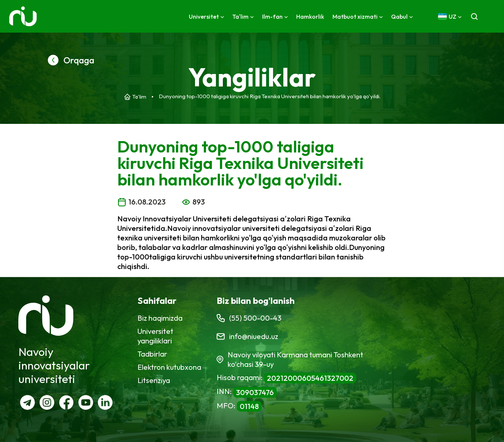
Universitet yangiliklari (155, 336)
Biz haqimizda (160, 318)
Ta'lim (139, 97)
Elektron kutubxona (169, 367)
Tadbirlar (152, 354)
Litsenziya (154, 380)
